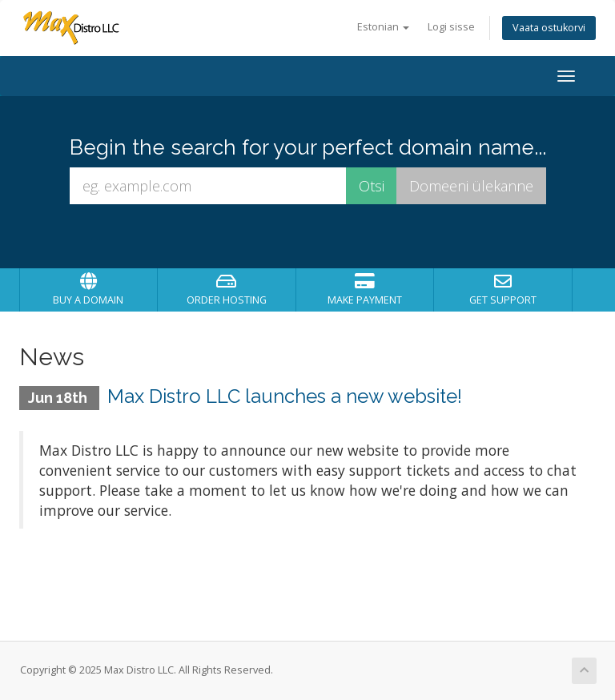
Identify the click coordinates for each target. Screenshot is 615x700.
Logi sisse (451, 27)
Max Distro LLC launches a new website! (285, 396)
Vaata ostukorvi (549, 28)
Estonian (383, 27)
